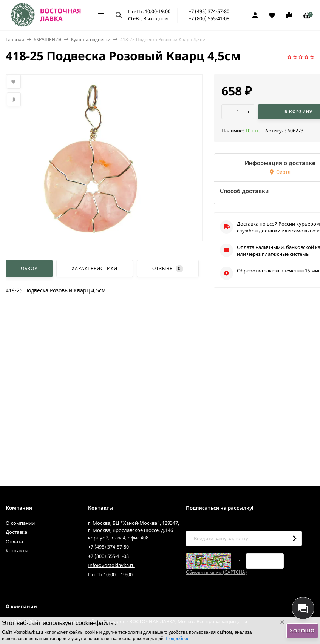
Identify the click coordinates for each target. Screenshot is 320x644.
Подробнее (178, 639)
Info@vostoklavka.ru (111, 565)
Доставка (16, 532)
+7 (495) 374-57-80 (209, 11)
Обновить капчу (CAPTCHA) (216, 572)
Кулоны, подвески (91, 39)
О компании (20, 523)
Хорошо (302, 631)
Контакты (17, 550)
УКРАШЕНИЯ (48, 39)
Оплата (14, 541)
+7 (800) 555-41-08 (209, 18)
